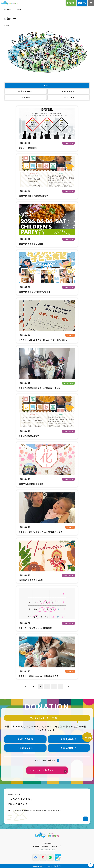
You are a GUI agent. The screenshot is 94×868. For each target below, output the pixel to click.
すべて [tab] (47, 85)
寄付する (82, 3)
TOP (90, 865)
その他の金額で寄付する (45, 760)
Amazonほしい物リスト (42, 770)
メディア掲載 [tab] (68, 97)
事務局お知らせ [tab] (26, 91)
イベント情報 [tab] (68, 91)
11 (60, 686)
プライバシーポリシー (47, 849)
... (54, 686)
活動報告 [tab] (26, 97)
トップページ (8, 10)
